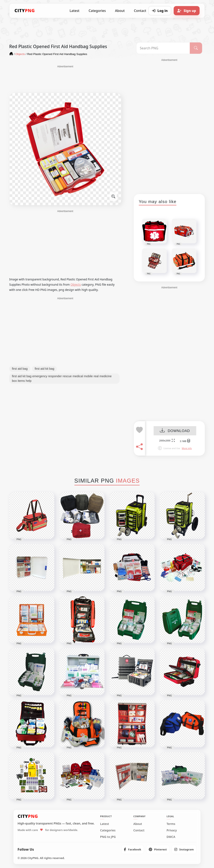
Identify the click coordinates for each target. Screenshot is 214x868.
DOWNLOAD (175, 431)
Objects (76, 284)
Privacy (172, 830)
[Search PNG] (163, 48)
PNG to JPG (108, 837)
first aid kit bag (45, 369)
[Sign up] (187, 11)
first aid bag (20, 369)
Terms (171, 824)
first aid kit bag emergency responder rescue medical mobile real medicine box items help (62, 378)
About (120, 11)
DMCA (171, 837)
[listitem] (133, 849)
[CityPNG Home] (25, 11)
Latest (75, 11)
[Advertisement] (65, 79)
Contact (139, 830)
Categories (97, 11)
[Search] (196, 48)
